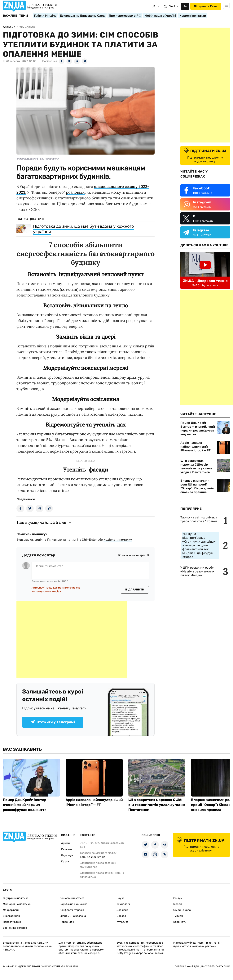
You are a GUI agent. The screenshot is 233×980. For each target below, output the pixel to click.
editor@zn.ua (88, 877)
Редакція (67, 855)
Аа (185, 6)
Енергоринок (11, 916)
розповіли (75, 192)
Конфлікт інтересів (72, 910)
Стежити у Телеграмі (53, 722)
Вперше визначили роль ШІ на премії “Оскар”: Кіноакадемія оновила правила (197, 486)
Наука (121, 898)
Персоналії (67, 922)
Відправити (135, 590)
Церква (121, 916)
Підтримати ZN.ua (206, 6)
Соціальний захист (72, 898)
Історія (178, 904)
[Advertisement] (72, 639)
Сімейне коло (182, 910)
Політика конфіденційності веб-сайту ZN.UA (202, 966)
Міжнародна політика (17, 904)
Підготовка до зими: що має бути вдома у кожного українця (84, 229)
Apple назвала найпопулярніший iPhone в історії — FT (196, 447)
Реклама (67, 849)
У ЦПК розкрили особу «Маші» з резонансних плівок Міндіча (197, 571)
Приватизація (12, 922)
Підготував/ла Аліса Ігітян (42, 522)
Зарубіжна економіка (74, 904)
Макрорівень (11, 910)
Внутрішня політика (16, 898)
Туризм (178, 916)
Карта (65, 862)
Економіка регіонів (15, 928)
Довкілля (122, 910)
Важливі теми (15, 16)
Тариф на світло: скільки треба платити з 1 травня (199, 519)
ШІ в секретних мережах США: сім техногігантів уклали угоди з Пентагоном (196, 466)
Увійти (174, 6)
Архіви (66, 843)
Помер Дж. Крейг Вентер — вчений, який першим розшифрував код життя (198, 429)
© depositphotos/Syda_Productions (37, 159)
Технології (123, 904)
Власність (180, 922)
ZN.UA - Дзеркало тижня (205, 281)
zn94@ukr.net (88, 867)
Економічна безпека (73, 916)
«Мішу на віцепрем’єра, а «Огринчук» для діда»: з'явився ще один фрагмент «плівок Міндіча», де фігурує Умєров (199, 545)
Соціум (178, 898)
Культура (123, 922)
